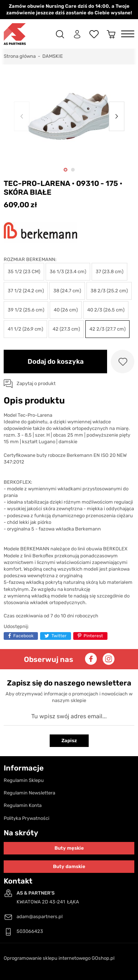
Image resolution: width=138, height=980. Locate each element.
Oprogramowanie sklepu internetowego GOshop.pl (59, 958)
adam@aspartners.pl (40, 916)
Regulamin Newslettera (29, 793)
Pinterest (93, 636)
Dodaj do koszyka (56, 362)
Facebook (23, 636)
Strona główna (20, 56)
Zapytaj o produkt (36, 383)
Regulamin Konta (23, 805)
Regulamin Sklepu (24, 780)
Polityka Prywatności (26, 818)
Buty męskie (69, 848)
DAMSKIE (53, 56)
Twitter (59, 636)
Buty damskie (69, 866)
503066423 (30, 931)
